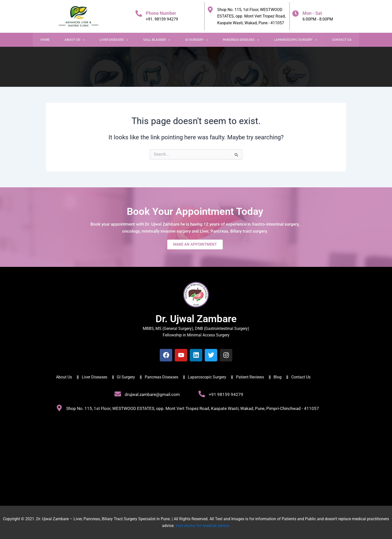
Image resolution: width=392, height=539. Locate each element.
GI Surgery (197, 40)
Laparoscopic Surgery (295, 40)
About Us (75, 40)
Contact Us (342, 40)
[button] (75, 40)
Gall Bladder (157, 40)
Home (45, 40)
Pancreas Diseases (241, 40)
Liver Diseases (114, 40)
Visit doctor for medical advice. (203, 526)
